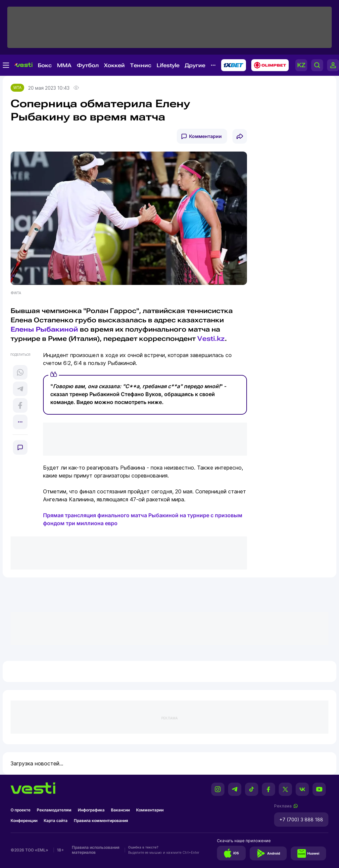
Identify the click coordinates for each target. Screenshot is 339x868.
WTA (17, 88)
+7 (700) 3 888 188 (301, 820)
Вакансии (120, 810)
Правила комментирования (101, 821)
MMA (64, 65)
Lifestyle (168, 65)
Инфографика (91, 810)
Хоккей (114, 65)
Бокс (45, 65)
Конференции (24, 821)
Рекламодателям (54, 810)
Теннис (141, 65)
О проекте (21, 810)
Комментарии (205, 136)
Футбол (88, 65)
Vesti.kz (211, 339)
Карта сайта (56, 821)
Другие (195, 65)
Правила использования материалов (96, 850)
